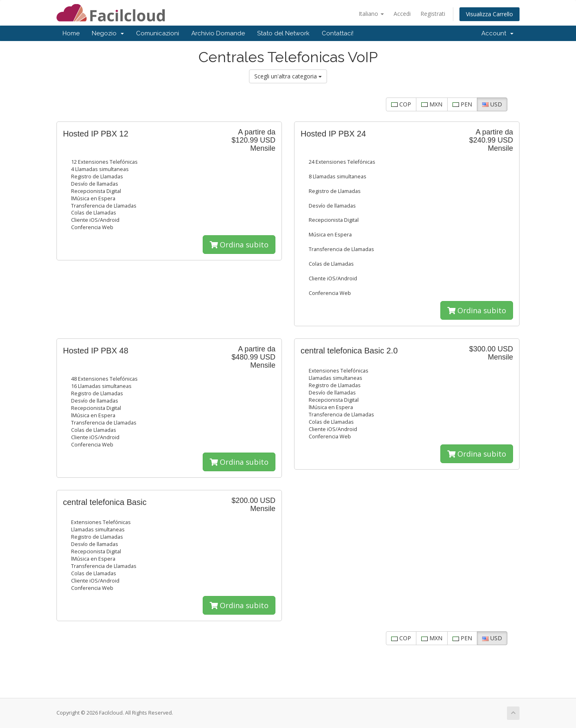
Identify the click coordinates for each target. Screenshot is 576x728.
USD (492, 104)
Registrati (433, 14)
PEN (462, 104)
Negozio (108, 33)
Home (71, 33)
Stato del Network (283, 33)
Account (497, 33)
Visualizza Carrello (489, 14)
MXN (432, 104)
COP (401, 104)
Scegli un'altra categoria (288, 76)
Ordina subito (239, 245)
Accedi (402, 14)
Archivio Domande (218, 33)
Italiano (371, 14)
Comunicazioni (158, 33)
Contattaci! (338, 33)
